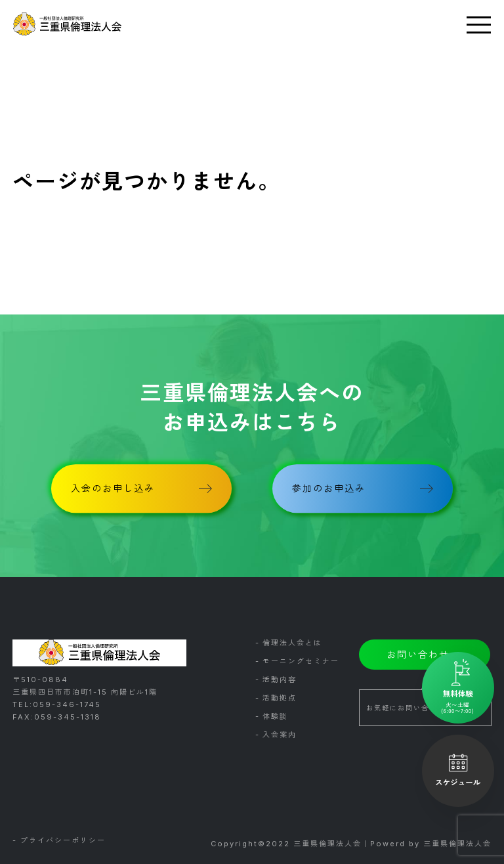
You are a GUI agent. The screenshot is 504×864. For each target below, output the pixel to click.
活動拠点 (280, 698)
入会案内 (280, 735)
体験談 (275, 716)
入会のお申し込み (113, 488)
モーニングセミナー (301, 661)
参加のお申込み (329, 488)
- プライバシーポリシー (59, 841)
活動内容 (280, 680)
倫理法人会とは (292, 643)
